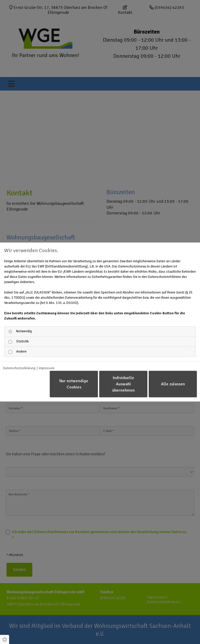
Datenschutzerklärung (19, 368)
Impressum (47, 368)
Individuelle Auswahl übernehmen (123, 384)
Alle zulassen (173, 384)
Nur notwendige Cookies (74, 384)
